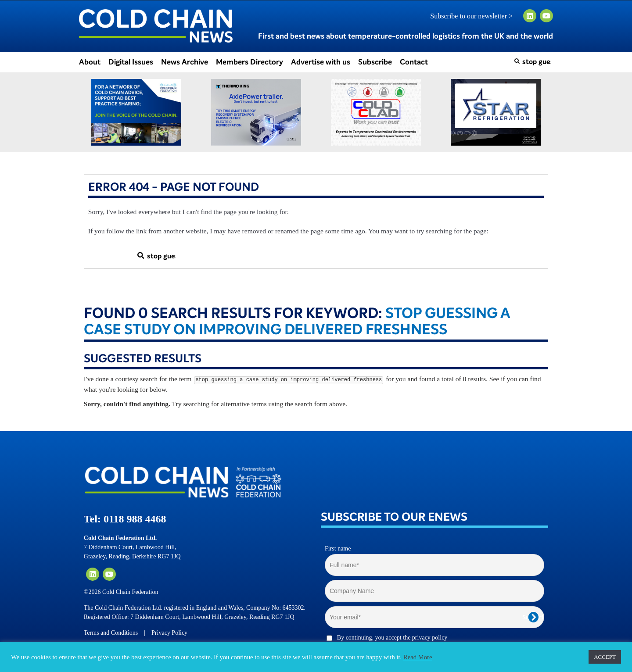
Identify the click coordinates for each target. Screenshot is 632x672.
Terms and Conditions (111, 633)
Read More (418, 657)
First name (338, 549)
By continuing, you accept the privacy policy (392, 638)
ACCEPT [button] (605, 657)
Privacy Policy (169, 633)
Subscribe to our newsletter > (475, 16)
